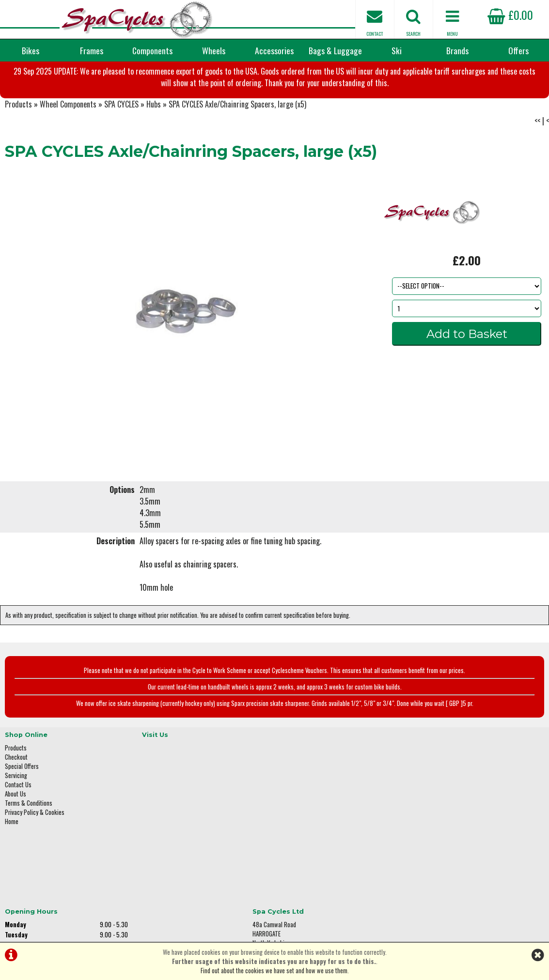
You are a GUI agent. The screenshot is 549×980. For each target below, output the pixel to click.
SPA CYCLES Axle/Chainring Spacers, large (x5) (237, 152)
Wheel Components (68, 152)
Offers (518, 50)
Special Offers (22, 808)
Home (12, 864)
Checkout (16, 799)
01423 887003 (441, 848)
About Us (16, 836)
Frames (92, 50)
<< (537, 168)
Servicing (16, 818)
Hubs (154, 152)
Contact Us (18, 827)
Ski (397, 50)
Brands (457, 50)
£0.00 (510, 15)
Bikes (31, 50)
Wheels (214, 50)
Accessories (274, 50)
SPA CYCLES (121, 152)
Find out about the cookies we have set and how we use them (274, 971)
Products (18, 152)
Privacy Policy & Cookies (35, 854)
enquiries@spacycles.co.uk (458, 879)
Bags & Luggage (335, 50)
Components (152, 50)
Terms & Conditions (29, 845)
